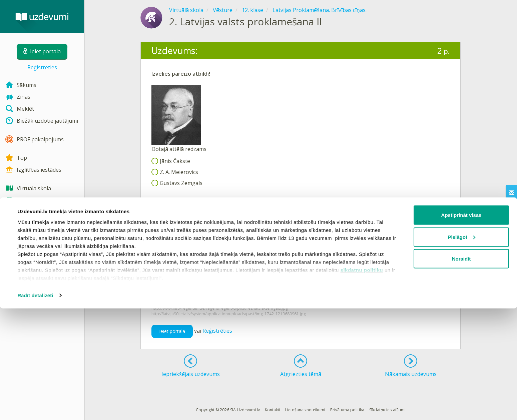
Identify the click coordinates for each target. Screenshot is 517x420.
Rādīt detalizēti (35, 407)
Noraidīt (461, 370)
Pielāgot (462, 348)
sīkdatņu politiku (362, 381)
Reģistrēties (42, 67)
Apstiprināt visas (461, 326)
